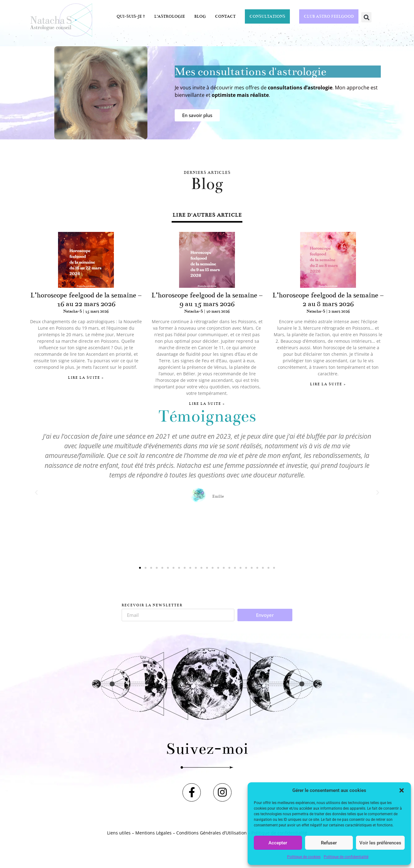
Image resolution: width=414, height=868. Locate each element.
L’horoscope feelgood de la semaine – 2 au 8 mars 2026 (328, 300)
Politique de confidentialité (346, 857)
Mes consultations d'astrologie (250, 72)
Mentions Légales (153, 837)
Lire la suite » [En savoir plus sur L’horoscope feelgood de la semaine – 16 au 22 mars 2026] (86, 378)
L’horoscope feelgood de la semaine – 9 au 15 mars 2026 (207, 300)
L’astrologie (170, 16)
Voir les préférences (380, 843)
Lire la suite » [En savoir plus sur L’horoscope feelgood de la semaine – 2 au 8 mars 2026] (328, 384)
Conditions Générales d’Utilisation (211, 837)
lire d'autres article (207, 215)
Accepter (278, 843)
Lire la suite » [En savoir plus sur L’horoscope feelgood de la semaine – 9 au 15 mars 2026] (207, 404)
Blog (200, 16)
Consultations (267, 16)
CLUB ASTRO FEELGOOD (329, 16)
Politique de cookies (304, 857)
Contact (225, 16)
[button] (402, 790)
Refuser (329, 843)
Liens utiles (119, 837)
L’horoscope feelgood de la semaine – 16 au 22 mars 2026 (86, 300)
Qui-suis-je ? (131, 16)
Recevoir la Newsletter (152, 605)
